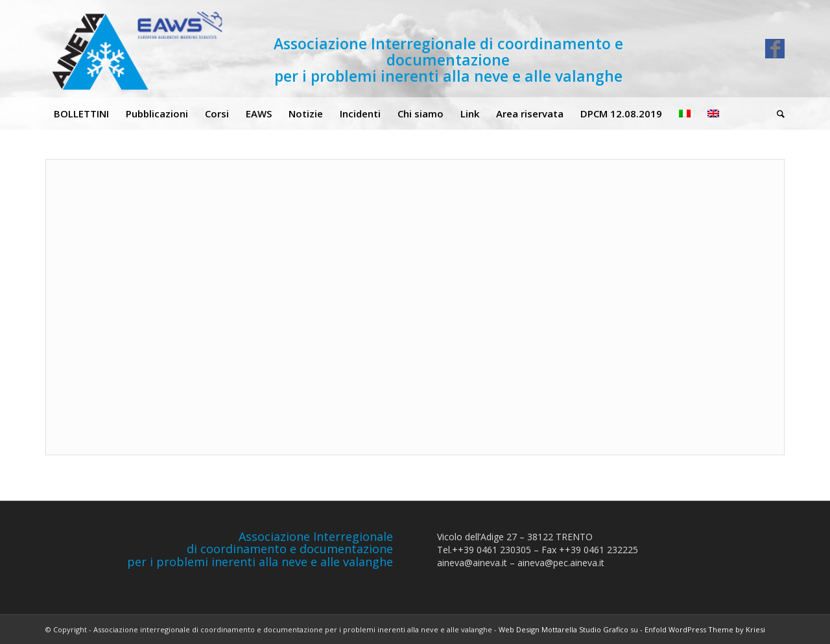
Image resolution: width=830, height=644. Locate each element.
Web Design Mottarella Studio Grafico (563, 629)
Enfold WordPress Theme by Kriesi (705, 629)
